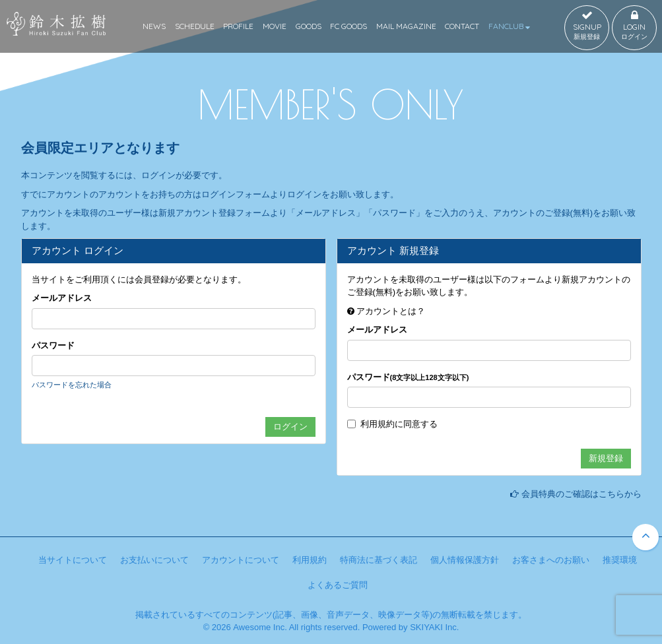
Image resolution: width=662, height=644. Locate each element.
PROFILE (238, 26)
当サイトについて (73, 560)
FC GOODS (348, 26)
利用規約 (378, 424)
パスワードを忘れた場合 (72, 385)
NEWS (154, 26)
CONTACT (462, 26)
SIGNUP (587, 26)
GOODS (309, 26)
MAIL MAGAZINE (406, 26)
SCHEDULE (195, 26)
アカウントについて (241, 560)
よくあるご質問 (338, 585)
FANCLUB (509, 26)
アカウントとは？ (391, 311)
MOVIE (275, 26)
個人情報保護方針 (465, 560)
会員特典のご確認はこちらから (581, 494)
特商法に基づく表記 (379, 560)
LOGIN (634, 26)
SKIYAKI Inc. (434, 627)
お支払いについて (154, 560)
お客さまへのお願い (551, 560)
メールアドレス (62, 298)
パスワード (53, 345)
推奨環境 (620, 560)
